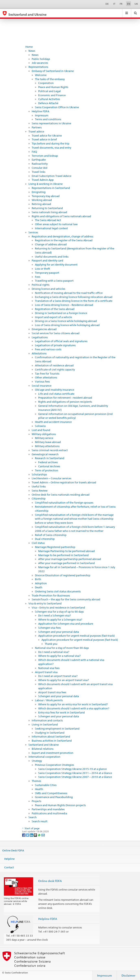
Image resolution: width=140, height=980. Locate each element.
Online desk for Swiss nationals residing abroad (61, 495)
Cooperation (46, 83)
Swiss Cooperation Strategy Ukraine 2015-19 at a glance (72, 769)
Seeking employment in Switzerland (57, 729)
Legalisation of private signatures (55, 345)
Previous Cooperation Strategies (54, 765)
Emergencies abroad (44, 329)
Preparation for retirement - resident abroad (65, 398)
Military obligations (44, 434)
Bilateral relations (43, 749)
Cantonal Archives (49, 466)
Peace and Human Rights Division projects (60, 805)
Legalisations (40, 337)
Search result (40, 821)
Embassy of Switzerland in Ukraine (53, 71)
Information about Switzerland (51, 736)
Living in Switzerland (45, 724)
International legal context (51, 228)
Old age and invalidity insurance (55, 390)
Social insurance (42, 386)
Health (39, 789)
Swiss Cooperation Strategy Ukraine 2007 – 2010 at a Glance (75, 777)
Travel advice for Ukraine (47, 136)
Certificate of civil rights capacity (55, 369)
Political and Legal (49, 91)
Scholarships (39, 474)
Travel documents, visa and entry (51, 148)
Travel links (39, 172)
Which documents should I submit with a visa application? (74, 708)
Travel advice (36, 131)
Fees (38, 277)
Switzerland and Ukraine (44, 745)
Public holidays (41, 59)
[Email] (43, 835)
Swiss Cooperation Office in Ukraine (57, 107)
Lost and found (41, 430)
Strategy (37, 761)
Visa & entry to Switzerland (45, 603)
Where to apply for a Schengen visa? (60, 620)
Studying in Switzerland (50, 733)
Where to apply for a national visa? (59, 656)
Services (33, 232)
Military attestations (47, 446)
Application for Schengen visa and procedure (66, 624)
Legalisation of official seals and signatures (61, 341)
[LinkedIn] (32, 835)
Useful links (39, 486)
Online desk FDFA (50, 881)
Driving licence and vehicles (48, 289)
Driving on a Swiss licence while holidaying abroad (66, 321)
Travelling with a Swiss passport (54, 281)
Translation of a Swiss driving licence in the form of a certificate (74, 301)
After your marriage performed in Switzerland (66, 563)
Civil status (38, 543)
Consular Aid (40, 168)
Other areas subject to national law (56, 224)
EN (129, 4)
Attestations (39, 353)
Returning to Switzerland (47, 208)
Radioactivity (40, 164)
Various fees (42, 381)
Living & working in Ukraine (46, 184)
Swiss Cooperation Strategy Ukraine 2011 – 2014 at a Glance (75, 773)
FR (121, 4)
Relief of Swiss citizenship (51, 535)
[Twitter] (28, 835)
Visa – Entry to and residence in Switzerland (58, 607)
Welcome (41, 75)
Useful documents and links (52, 257)
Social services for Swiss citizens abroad (56, 333)
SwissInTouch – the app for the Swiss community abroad (66, 599)
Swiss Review (40, 491)
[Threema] (36, 835)
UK (136, 4)
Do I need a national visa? (54, 652)
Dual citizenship (45, 539)
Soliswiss (40, 426)
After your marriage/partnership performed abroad (70, 559)
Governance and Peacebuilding (54, 797)
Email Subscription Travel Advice (52, 176)
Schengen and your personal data (59, 632)
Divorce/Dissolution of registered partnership (63, 575)
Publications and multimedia (49, 813)
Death (39, 587)
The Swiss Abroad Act (48, 220)
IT (114, 4)
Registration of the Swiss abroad (55, 309)
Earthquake (39, 160)
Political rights (41, 285)
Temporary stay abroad (46, 196)
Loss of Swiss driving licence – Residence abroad (64, 305)
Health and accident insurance (53, 422)
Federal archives (48, 462)
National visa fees (49, 668)
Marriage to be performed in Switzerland (63, 555)
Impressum (42, 115)
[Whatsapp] (40, 835)
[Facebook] (24, 835)
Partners (37, 127)
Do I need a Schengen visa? (54, 615)
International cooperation (44, 757)
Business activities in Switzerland (52, 741)
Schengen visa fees (49, 628)
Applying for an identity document (56, 265)
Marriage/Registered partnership (55, 547)
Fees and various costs (48, 349)
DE (107, 4)
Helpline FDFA (40, 111)
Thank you (51, 644)
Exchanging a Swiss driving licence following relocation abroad (74, 297)
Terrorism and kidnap (45, 156)
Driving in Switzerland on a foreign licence (61, 313)
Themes (36, 781)
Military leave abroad (48, 442)
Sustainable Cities (46, 785)
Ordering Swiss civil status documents (58, 591)
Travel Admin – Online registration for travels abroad (64, 482)
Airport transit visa (46, 672)
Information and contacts (47, 720)
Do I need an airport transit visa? (58, 676)
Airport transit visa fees (52, 692)
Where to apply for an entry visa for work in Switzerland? (73, 704)
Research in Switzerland (50, 458)
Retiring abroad (41, 204)
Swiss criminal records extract (50, 450)
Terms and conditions (48, 119)
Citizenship (39, 498)
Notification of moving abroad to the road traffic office (69, 293)
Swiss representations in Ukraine (51, 123)
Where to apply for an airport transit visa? (63, 680)
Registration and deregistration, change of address (62, 236)
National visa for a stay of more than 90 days (62, 648)
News (32, 51)
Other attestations (46, 377)
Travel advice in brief (44, 139)
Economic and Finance (52, 95)
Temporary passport (47, 273)
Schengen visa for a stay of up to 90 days (59, 612)
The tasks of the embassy (50, 79)
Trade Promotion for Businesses (51, 595)
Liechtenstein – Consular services (52, 478)
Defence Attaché (48, 103)
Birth (38, 579)
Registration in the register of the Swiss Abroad (64, 240)
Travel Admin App (43, 180)
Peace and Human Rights (53, 87)
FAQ (34, 152)
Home (29, 47)
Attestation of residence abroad (54, 365)
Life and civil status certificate (56, 394)
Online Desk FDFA (13, 850)
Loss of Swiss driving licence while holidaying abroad (67, 325)
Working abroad (42, 200)
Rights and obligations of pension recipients (65, 402)
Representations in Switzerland (51, 188)
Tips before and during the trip (50, 143)
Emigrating (39, 192)
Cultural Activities (49, 99)
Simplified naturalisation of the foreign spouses (64, 503)
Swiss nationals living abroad (49, 212)
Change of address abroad (51, 244)
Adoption (41, 583)
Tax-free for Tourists (47, 374)
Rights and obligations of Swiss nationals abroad (61, 216)
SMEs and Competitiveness (51, 793)
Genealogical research (45, 454)
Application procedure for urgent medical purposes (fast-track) (76, 636)
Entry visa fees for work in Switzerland (61, 712)
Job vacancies (40, 63)
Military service (44, 438)
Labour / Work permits (49, 700)
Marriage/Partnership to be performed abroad (66, 551)
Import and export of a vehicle (53, 317)
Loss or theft (42, 269)
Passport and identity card (47, 260)
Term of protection (47, 470)
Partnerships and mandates (48, 809)
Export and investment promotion (53, 753)
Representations (38, 67)
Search (33, 817)
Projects (36, 801)
